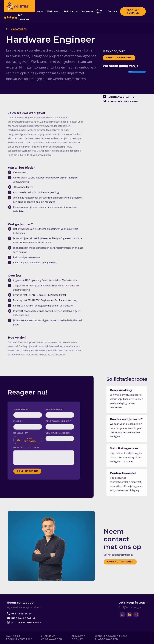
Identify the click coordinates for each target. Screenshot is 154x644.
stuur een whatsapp (123, 102)
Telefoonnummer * (54, 427)
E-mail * (26, 427)
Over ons (99, 11)
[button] (33, 440)
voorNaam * (28, 419)
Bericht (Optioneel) (32, 445)
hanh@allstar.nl (121, 97)
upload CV (28, 435)
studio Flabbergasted (111, 638)
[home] (17, 6)
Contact (113, 11)
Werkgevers (54, 11)
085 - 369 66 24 (22, 613)
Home (40, 11)
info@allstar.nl (24, 617)
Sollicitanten (71, 11)
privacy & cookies (79, 638)
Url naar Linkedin (53, 435)
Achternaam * (51, 419)
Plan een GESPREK (133, 11)
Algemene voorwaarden (52, 638)
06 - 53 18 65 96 (118, 92)
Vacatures (87, 11)
